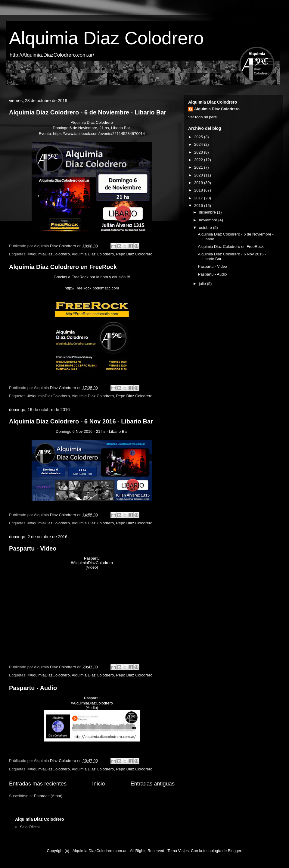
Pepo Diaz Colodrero (134, 254)
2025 (199, 137)
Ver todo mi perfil (203, 117)
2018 (199, 190)
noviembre (209, 220)
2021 (199, 167)
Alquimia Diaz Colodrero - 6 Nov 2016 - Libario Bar (81, 421)
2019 (199, 183)
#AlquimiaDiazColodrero (48, 254)
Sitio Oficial (30, 827)
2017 (199, 198)
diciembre (208, 212)
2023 (199, 152)
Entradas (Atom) (48, 796)
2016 (199, 206)
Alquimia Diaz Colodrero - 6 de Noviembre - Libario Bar (88, 112)
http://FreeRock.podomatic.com (92, 288)
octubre (206, 228)
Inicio (98, 784)
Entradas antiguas (152, 784)
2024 (199, 144)
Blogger (235, 851)
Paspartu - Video (33, 548)
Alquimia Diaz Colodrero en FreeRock (63, 267)
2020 (199, 175)
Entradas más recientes (38, 784)
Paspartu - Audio (33, 688)
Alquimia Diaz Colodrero (106, 38)
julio (203, 284)
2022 (199, 160)
